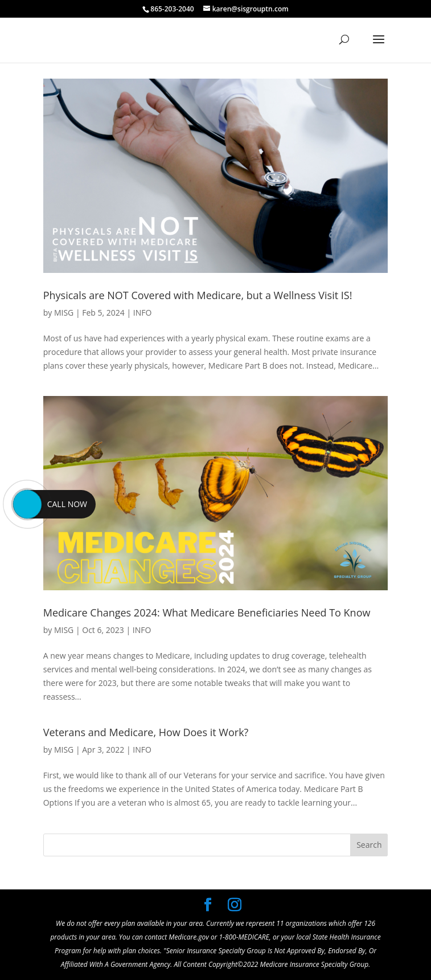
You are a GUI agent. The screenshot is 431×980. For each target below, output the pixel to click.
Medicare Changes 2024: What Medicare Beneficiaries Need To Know (207, 612)
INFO (143, 313)
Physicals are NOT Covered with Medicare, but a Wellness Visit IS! (198, 295)
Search (369, 845)
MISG (64, 313)
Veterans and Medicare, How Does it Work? (146, 732)
